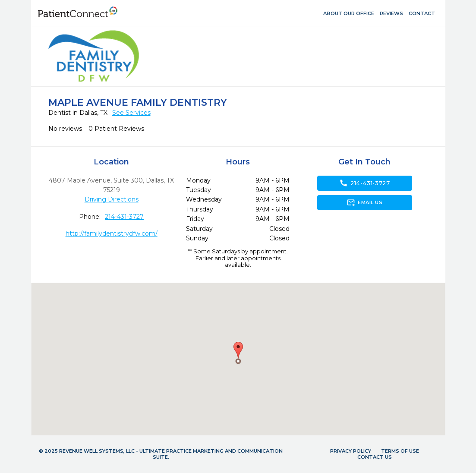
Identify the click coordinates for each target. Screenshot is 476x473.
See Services (131, 113)
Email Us (364, 202)
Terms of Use (400, 451)
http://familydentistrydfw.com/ (112, 233)
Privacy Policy (351, 451)
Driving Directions (112, 199)
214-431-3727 (124, 217)
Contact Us (375, 457)
